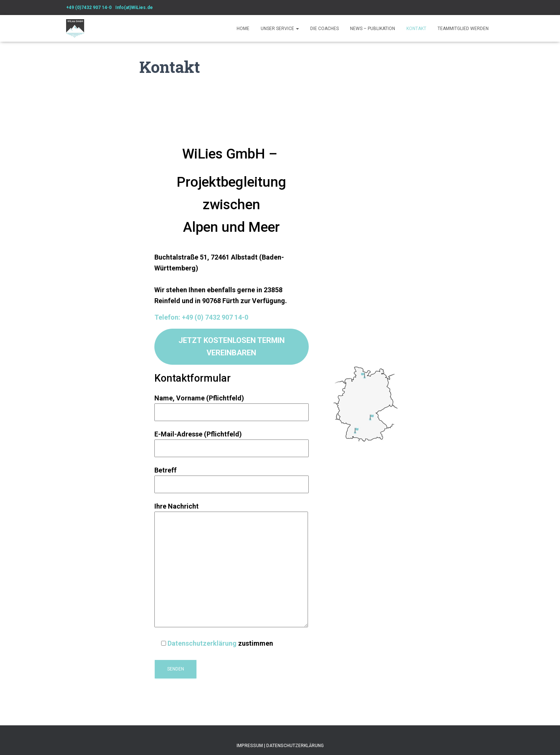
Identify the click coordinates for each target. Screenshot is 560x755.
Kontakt (416, 29)
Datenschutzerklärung (202, 643)
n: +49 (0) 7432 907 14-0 (211, 317)
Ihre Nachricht (231, 565)
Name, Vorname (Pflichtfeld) (232, 405)
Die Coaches (325, 29)
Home (243, 29)
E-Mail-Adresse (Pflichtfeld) (232, 441)
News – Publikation (373, 29)
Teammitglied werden (463, 29)
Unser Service (280, 29)
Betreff (232, 477)
